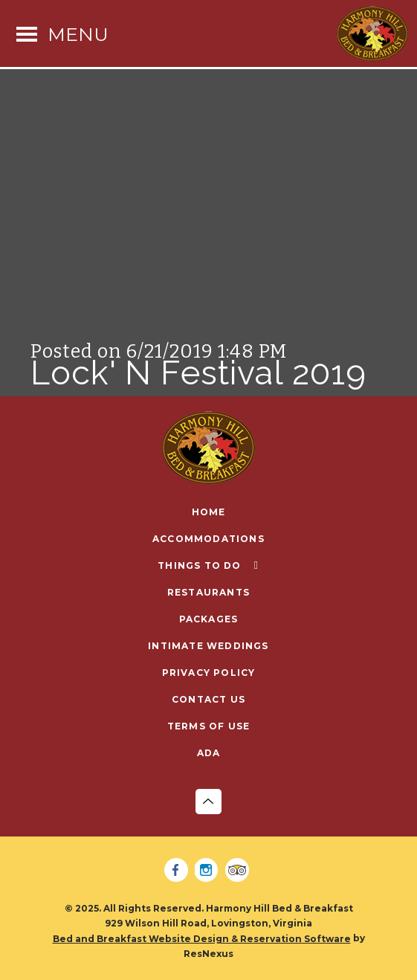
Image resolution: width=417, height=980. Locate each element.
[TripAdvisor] (239, 871)
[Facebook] (178, 871)
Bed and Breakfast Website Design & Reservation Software (202, 939)
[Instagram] (209, 871)
